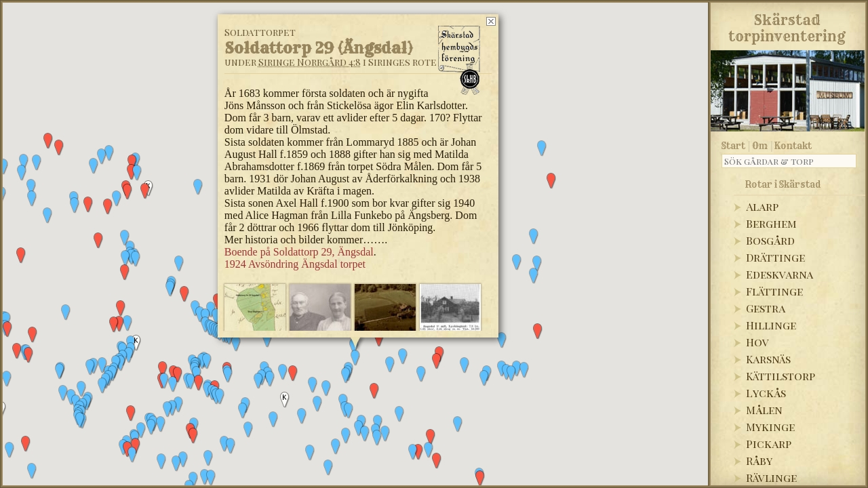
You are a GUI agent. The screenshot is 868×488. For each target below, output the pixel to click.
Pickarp (769, 444)
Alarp (762, 206)
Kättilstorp (781, 376)
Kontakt (793, 146)
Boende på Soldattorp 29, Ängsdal (299, 252)
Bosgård (770, 240)
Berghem (771, 223)
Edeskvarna (780, 274)
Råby (759, 461)
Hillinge (771, 325)
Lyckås (766, 393)
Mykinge (770, 427)
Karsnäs (768, 359)
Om (760, 146)
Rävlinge (771, 477)
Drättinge (775, 257)
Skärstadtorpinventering (787, 26)
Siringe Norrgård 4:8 (310, 62)
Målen (764, 410)
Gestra (766, 308)
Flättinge (774, 291)
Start (733, 146)
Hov (757, 342)
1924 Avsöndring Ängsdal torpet (295, 264)
